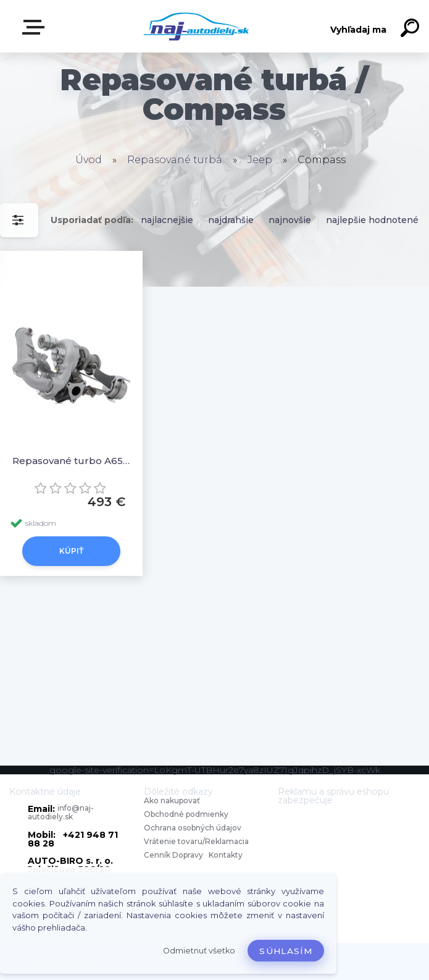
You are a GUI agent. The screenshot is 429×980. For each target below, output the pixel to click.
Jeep (260, 160)
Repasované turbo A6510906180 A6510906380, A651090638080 (71, 461)
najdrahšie (231, 220)
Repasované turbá (175, 160)
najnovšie (290, 220)
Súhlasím (286, 951)
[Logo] (196, 26)
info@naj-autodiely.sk (61, 812)
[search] (412, 30)
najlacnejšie (167, 220)
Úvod (89, 160)
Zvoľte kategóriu (36, 27)
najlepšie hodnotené (372, 220)
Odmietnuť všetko (199, 951)
